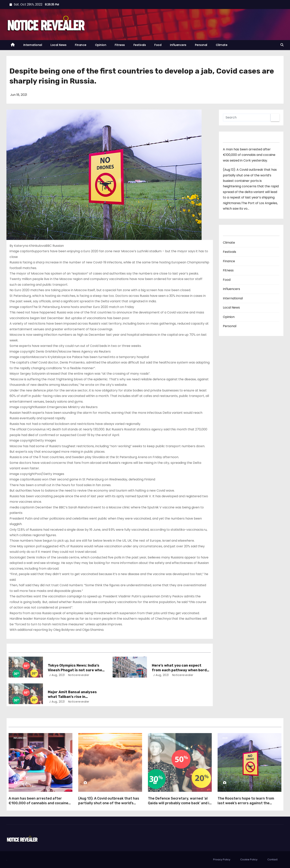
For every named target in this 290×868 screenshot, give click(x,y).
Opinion (101, 45)
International (33, 45)
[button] (282, 45)
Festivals (140, 45)
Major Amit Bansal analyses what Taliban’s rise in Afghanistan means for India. (74, 697)
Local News (58, 45)
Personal (201, 45)
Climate (222, 45)
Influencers (178, 45)
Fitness (120, 45)
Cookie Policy (249, 859)
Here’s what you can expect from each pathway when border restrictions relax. (181, 670)
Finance (81, 45)
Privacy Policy (222, 859)
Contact (272, 859)
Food (158, 45)
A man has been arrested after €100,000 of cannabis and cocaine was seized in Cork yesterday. (249, 155)
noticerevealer (78, 675)
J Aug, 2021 (57, 675)
